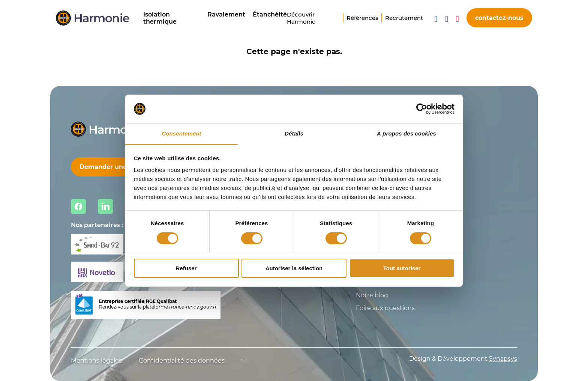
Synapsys (503, 359)
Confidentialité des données (182, 361)
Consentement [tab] (181, 133)
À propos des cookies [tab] (406, 133)
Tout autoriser (402, 268)
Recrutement (404, 18)
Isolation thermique (160, 18)
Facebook (78, 206)
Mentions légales (96, 361)
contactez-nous (499, 18)
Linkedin (106, 206)
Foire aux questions (385, 308)
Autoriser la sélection (294, 268)
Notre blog (372, 295)
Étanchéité (270, 14)
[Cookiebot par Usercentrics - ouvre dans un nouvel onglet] (422, 109)
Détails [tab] (294, 133)
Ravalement (226, 14)
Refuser (186, 268)
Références (362, 18)
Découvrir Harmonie (301, 18)
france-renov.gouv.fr (193, 307)
